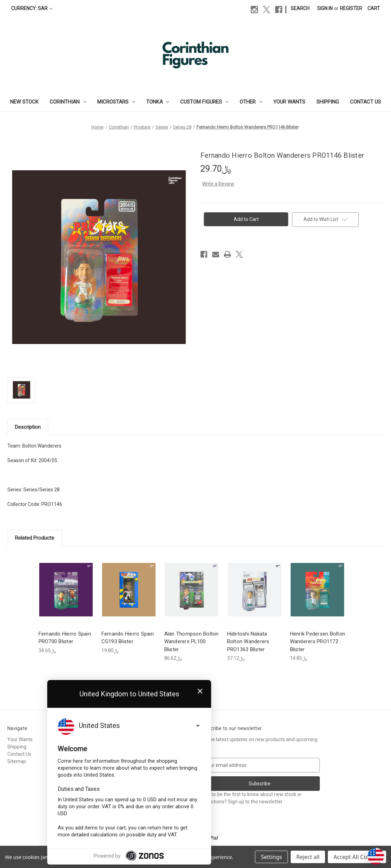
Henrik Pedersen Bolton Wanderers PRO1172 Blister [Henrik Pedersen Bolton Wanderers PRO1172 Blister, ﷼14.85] (318, 642)
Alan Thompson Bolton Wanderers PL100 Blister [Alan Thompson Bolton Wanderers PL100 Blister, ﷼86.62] (192, 642)
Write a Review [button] (218, 184)
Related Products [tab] (35, 538)
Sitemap (17, 761)
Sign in (325, 8)
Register (351, 8)
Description (28, 427)
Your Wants (289, 102)
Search (300, 8)
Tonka (158, 102)
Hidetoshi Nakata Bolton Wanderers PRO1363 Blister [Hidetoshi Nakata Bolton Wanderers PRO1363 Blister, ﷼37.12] (248, 642)
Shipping (328, 102)
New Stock (24, 102)
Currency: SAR (32, 8)
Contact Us (365, 102)
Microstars (116, 102)
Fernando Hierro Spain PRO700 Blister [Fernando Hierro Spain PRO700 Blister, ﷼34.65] (65, 638)
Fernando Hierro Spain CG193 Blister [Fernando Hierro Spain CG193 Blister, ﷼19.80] (128, 638)
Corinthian (68, 102)
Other (251, 102)
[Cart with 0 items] (374, 9)
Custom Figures (204, 102)
